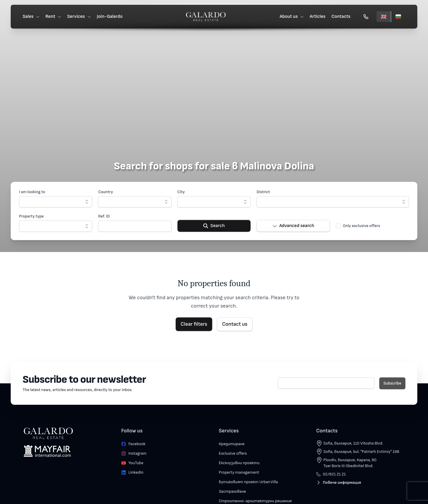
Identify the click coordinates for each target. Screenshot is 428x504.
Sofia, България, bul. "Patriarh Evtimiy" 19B (361, 452)
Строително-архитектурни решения (255, 501)
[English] (384, 17)
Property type (31, 216)
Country (106, 192)
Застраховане (232, 491)
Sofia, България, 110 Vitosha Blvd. (353, 443)
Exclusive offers (233, 453)
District (263, 192)
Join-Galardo (110, 16)
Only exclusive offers (362, 226)
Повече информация (339, 482)
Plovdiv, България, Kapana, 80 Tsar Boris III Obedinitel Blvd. (350, 463)
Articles (318, 16)
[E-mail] (326, 383)
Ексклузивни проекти (239, 463)
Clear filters (194, 324)
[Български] (398, 17)
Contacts (341, 16)
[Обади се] (366, 17)
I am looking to (32, 192)
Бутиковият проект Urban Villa (248, 482)
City (181, 192)
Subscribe (392, 383)
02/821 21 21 (331, 474)
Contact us (235, 324)
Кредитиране (232, 444)
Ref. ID (104, 216)
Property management (239, 472)
